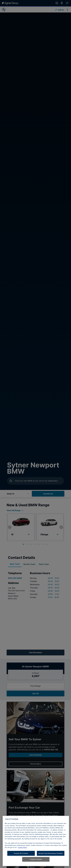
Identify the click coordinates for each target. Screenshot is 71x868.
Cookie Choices (36, 859)
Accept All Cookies (21, 853)
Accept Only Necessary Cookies (51, 853)
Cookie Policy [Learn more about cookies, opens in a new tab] (22, 847)
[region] (36, 841)
